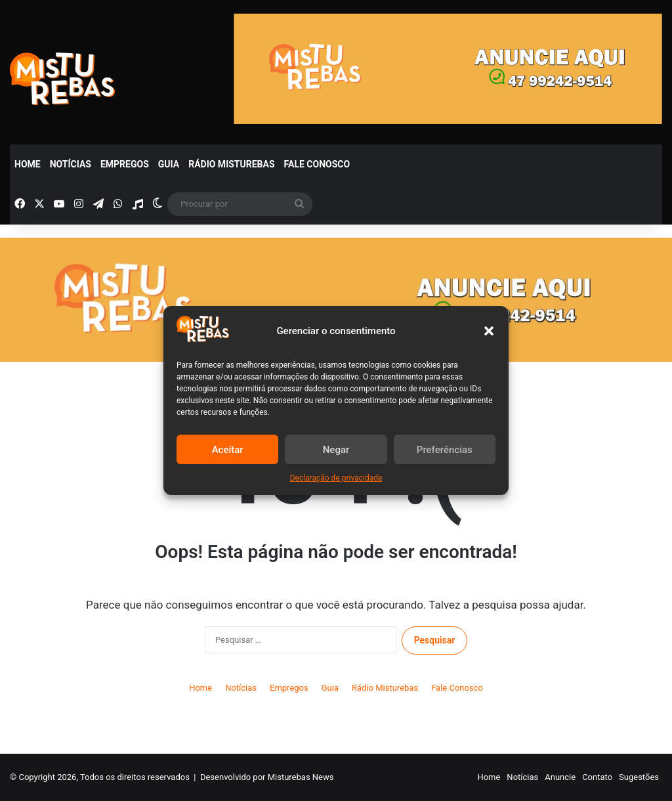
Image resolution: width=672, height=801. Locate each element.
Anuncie (560, 777)
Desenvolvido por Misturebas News (267, 777)
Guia (169, 164)
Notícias (71, 164)
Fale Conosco (317, 164)
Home (28, 164)
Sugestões (639, 777)
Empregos (125, 164)
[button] (489, 331)
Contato (597, 777)
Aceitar (228, 450)
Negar (336, 450)
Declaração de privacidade (336, 478)
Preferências (445, 450)
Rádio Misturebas (231, 164)
